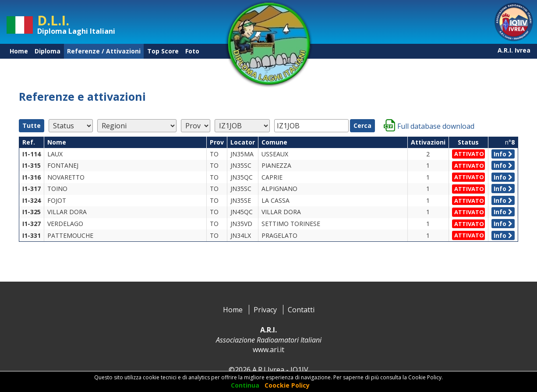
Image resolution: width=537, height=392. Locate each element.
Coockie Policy (287, 385)
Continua (245, 385)
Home (19, 51)
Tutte (32, 125)
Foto (192, 51)
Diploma (48, 51)
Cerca (362, 125)
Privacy (265, 310)
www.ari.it (268, 350)
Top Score (163, 51)
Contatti (301, 310)
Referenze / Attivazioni (104, 51)
